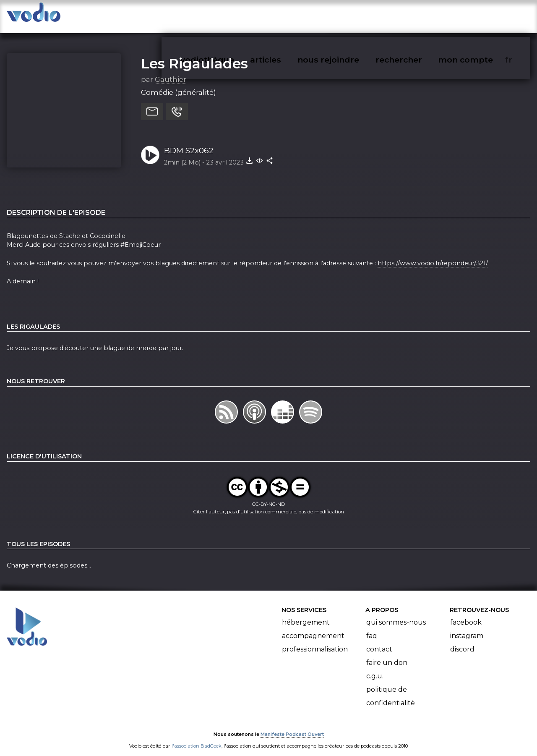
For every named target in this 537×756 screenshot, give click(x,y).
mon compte (479, 15)
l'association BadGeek (197, 738)
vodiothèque (227, 15)
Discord (462, 641)
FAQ (372, 628)
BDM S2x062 (189, 142)
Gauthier (171, 71)
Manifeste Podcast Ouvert (292, 726)
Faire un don (387, 655)
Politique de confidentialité (391, 688)
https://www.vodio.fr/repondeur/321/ (433, 255)
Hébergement (306, 614)
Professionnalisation (315, 641)
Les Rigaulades (194, 55)
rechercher (414, 15)
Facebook (466, 614)
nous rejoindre (345, 15)
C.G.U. (375, 668)
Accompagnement (313, 628)
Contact (379, 641)
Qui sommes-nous (396, 614)
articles (284, 15)
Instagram (467, 628)
